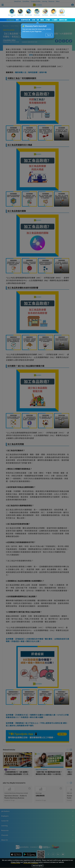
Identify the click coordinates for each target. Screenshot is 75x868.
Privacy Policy (15, 862)
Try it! (49, 35)
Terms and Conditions (31, 862)
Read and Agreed (38, 865)
